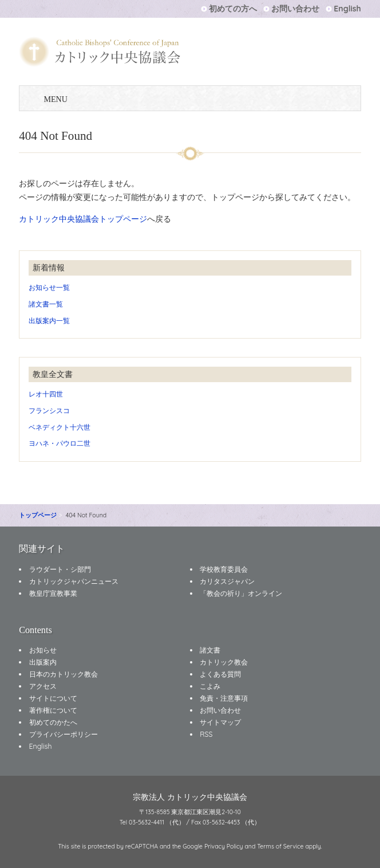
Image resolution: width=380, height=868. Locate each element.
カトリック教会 (224, 662)
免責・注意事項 (224, 698)
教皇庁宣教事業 (53, 593)
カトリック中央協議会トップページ (83, 219)
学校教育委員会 (224, 569)
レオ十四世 (46, 394)
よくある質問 (220, 674)
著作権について (53, 710)
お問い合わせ (295, 9)
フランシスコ (49, 411)
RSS (206, 734)
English (347, 9)
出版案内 (43, 662)
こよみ (210, 686)
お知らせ (43, 650)
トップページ (38, 515)
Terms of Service (280, 846)
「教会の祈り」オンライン (241, 593)
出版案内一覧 (49, 321)
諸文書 (210, 650)
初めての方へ (233, 9)
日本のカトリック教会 (64, 674)
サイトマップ (220, 722)
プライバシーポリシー (64, 734)
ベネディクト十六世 (60, 427)
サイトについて (53, 698)
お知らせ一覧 (49, 287)
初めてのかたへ (53, 722)
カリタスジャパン (227, 581)
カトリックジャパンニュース (74, 581)
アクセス (43, 686)
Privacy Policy (224, 846)
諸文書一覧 (46, 304)
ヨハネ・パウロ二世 (60, 443)
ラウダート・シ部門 (60, 569)
